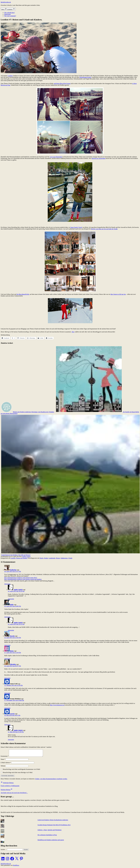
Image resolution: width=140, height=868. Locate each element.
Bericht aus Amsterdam (99, 158)
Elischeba (13, 664)
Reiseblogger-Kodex (85, 77)
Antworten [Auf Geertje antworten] (7, 725)
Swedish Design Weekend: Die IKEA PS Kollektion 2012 (54, 826)
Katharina (13, 570)
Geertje (12, 714)
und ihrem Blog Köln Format (62, 84)
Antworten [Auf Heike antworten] (7, 617)
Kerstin (12, 636)
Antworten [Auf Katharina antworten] (7, 584)
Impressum (7, 14)
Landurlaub (52, 558)
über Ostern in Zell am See (118, 294)
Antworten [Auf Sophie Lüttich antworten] (11, 599)
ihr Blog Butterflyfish (23, 294)
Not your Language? (10, 16)
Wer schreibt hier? (9, 13)
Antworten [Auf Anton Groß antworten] (7, 693)
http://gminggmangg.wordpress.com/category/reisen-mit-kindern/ (23, 579)
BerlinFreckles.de (6, 2)
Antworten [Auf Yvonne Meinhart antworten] (7, 708)
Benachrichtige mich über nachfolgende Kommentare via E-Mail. (22, 771)
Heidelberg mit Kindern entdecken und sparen (51, 841)
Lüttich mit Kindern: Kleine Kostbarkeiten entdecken (53, 821)
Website (3, 767)
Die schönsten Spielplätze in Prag (47, 836)
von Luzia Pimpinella (56, 157)
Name (3, 761)
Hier (73, 332)
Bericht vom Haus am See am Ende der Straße (104, 229)
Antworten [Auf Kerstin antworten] (7, 645)
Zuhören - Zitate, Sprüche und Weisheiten (49, 831)
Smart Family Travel (76, 227)
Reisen (58, 558)
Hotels (42, 558)
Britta (12, 651)
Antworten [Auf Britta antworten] (7, 659)
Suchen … (4, 851)
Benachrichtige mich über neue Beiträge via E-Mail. (18, 774)
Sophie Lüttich (26, 557)
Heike (12, 605)
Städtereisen (64, 558)
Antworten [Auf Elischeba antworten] (7, 678)
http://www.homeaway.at (57, 705)
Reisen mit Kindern (22, 558)
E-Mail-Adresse (6, 764)
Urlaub (70, 558)
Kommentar (5, 757)
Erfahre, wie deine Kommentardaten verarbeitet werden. (51, 780)
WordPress (16, 867)
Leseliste (10, 76)
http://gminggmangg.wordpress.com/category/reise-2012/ (21, 578)
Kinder (46, 558)
